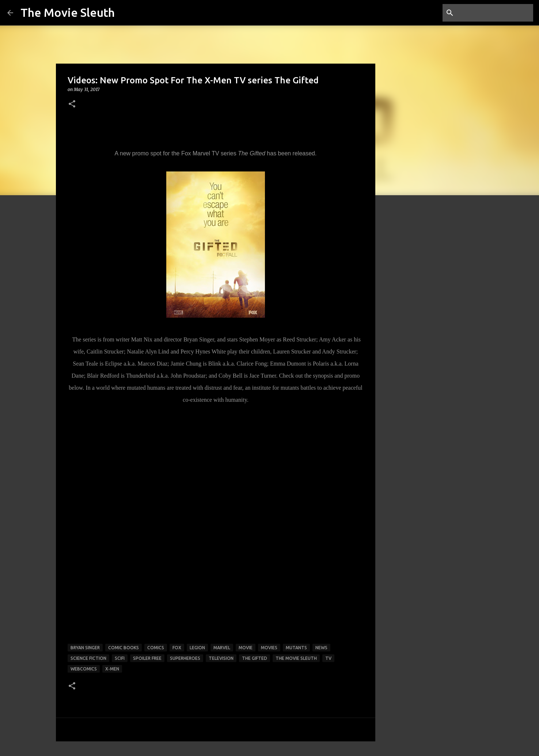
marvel (222, 648)
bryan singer (85, 648)
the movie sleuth (296, 658)
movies (269, 648)
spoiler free (147, 658)
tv (328, 658)
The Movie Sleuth (68, 12)
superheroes (185, 658)
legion (197, 648)
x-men (112, 669)
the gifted (255, 658)
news (321, 648)
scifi (120, 658)
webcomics (84, 669)
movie (246, 648)
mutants (296, 648)
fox (177, 648)
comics (156, 648)
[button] (72, 104)
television (221, 658)
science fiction (88, 658)
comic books (124, 648)
